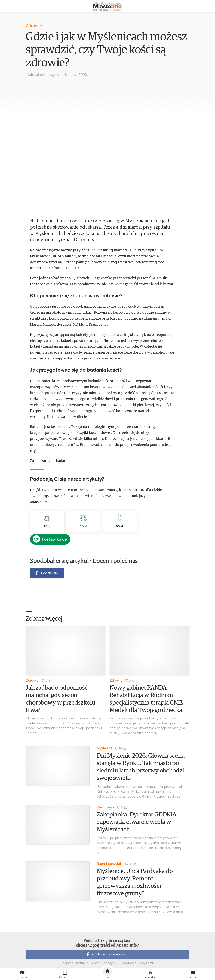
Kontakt (82, 963)
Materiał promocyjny (42, 75)
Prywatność (128, 963)
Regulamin (147, 963)
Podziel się (46, 573)
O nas (95, 963)
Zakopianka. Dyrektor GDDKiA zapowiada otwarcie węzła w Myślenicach (137, 822)
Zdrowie (34, 26)
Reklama (67, 963)
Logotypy (109, 963)
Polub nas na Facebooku (106, 954)
